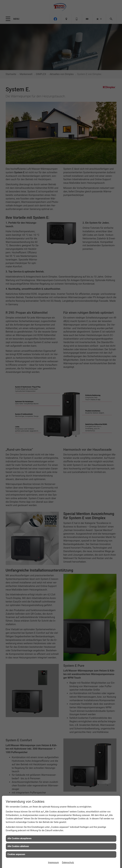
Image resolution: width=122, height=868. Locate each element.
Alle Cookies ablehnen (18, 846)
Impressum (53, 862)
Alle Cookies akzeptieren (20, 838)
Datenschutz (68, 862)
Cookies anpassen (16, 854)
